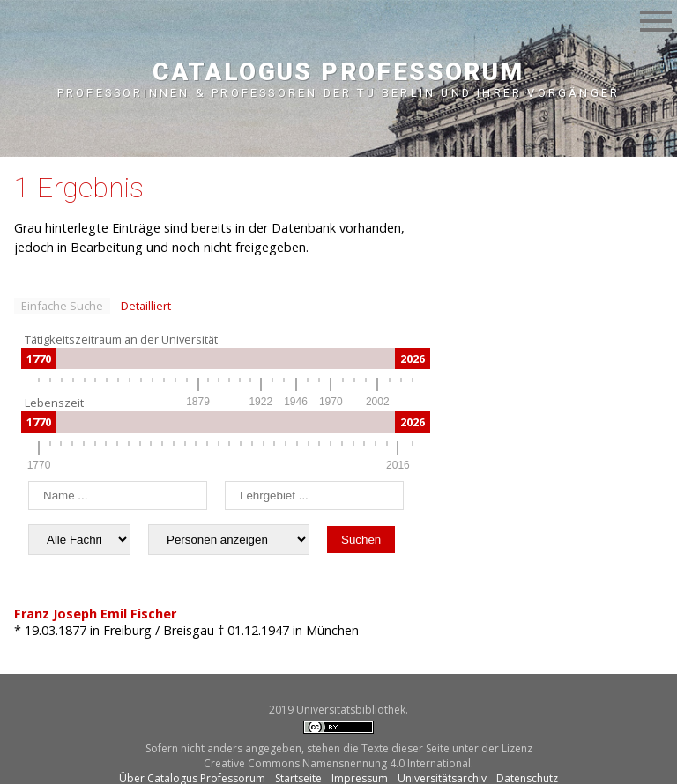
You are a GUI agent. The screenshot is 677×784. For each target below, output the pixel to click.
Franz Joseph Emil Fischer (95, 614)
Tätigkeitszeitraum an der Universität (121, 339)
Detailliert (146, 306)
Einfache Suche (62, 306)
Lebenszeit (54, 403)
